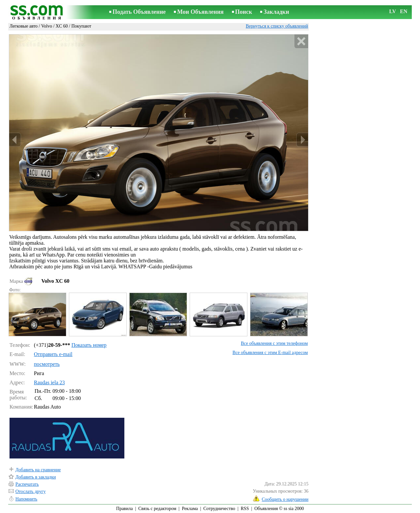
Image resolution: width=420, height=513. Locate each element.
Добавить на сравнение (38, 470)
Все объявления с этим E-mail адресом (270, 353)
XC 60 (62, 26)
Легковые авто (24, 26)
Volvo (46, 26)
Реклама (190, 509)
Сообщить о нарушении (285, 499)
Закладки (276, 12)
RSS (245, 509)
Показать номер (89, 345)
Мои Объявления (200, 12)
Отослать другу (31, 491)
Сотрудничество (219, 509)
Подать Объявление (139, 12)
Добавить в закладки (36, 477)
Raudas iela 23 (49, 382)
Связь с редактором (157, 509)
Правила (125, 509)
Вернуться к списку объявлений (277, 26)
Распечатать (27, 484)
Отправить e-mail (53, 354)
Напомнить (26, 499)
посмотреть (47, 364)
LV (393, 11)
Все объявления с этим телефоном (274, 343)
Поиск (244, 12)
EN (404, 11)
